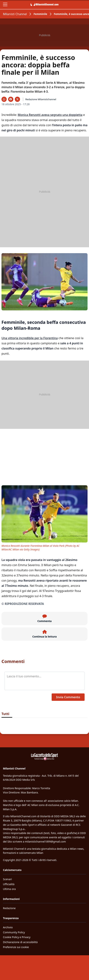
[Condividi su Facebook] (11, 99)
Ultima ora (9, 889)
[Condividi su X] (17, 99)
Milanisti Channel (15, 14)
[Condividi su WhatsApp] (4, 99)
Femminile (40, 14)
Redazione (9, 908)
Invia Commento (68, 697)
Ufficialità (9, 884)
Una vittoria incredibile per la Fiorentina (30, 338)
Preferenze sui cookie (16, 947)
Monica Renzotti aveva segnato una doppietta (50, 115)
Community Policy (14, 932)
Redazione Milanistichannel (41, 99)
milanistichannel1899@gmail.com (45, 842)
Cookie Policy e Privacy (17, 937)
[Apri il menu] (5, 4)
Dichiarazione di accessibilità (20, 942)
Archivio (8, 927)
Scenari (7, 879)
